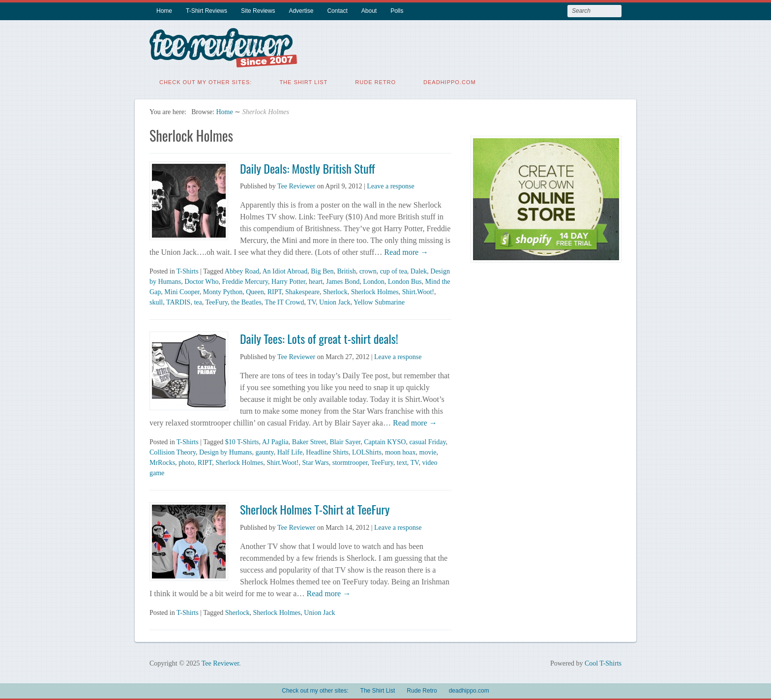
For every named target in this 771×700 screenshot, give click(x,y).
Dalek (419, 270)
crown (368, 270)
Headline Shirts (327, 451)
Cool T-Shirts (603, 662)
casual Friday (427, 441)
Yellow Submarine (379, 301)
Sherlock (335, 291)
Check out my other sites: (206, 81)
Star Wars (316, 462)
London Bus (405, 281)
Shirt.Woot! (418, 291)
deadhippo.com (450, 81)
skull (156, 301)
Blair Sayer (345, 441)
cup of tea (394, 270)
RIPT (275, 291)
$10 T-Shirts (242, 441)
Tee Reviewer (296, 185)
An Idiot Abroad (285, 270)
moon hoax (400, 451)
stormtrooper (350, 462)
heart (316, 281)
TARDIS (178, 301)
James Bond (343, 281)
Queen (255, 291)
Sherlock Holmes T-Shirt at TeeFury (315, 508)
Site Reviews (258, 11)
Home (164, 11)
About (369, 11)
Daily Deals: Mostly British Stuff (308, 167)
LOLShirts (367, 451)
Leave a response (390, 185)
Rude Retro (375, 81)
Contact (337, 11)
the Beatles (246, 301)
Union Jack (335, 301)
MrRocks (162, 462)
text (402, 462)
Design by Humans (225, 451)
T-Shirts (188, 270)
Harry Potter (288, 281)
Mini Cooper (182, 291)
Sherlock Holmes (375, 291)
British (347, 270)
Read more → (405, 251)
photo (186, 462)
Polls (397, 11)
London (374, 281)
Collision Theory (173, 451)
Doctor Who (201, 281)
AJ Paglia (275, 441)
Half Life (290, 451)
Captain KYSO (385, 441)
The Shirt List (303, 81)
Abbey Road (242, 270)
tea (198, 301)
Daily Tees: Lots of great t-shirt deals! (319, 337)
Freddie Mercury (245, 281)
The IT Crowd (285, 301)
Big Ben (322, 270)
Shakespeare (302, 291)
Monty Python (223, 291)
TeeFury (216, 301)
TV (311, 301)
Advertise (301, 11)
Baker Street (309, 441)
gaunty (264, 451)
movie (428, 451)
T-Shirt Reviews (207, 11)
